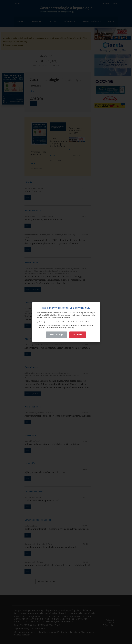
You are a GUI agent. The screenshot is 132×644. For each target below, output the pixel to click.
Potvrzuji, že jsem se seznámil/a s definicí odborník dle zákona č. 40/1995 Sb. (63, 322)
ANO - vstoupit (57, 335)
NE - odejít (78, 335)
